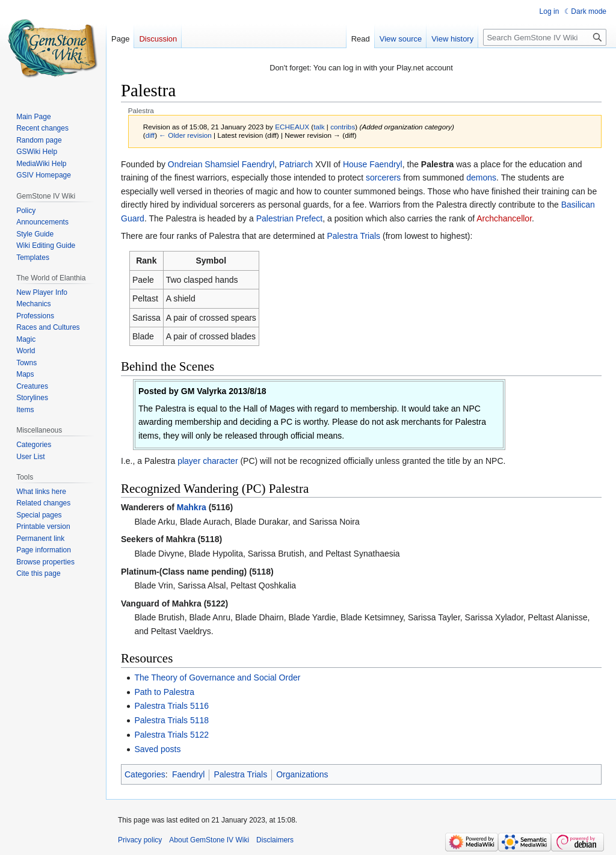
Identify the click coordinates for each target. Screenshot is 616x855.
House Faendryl (373, 164)
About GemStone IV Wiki (209, 840)
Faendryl (188, 774)
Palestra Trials (353, 236)
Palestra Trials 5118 (171, 720)
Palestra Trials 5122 (171, 735)
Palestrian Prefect (290, 218)
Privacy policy (140, 840)
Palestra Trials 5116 (171, 706)
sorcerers (383, 177)
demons (481, 177)
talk (319, 127)
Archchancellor (504, 218)
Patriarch (296, 164)
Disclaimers (275, 840)
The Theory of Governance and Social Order (217, 678)
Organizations (302, 774)
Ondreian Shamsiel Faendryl (221, 164)
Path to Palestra (164, 692)
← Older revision (185, 135)
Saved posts (157, 749)
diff (150, 135)
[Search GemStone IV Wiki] (545, 37)
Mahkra (192, 507)
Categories (145, 774)
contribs (343, 127)
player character (208, 461)
